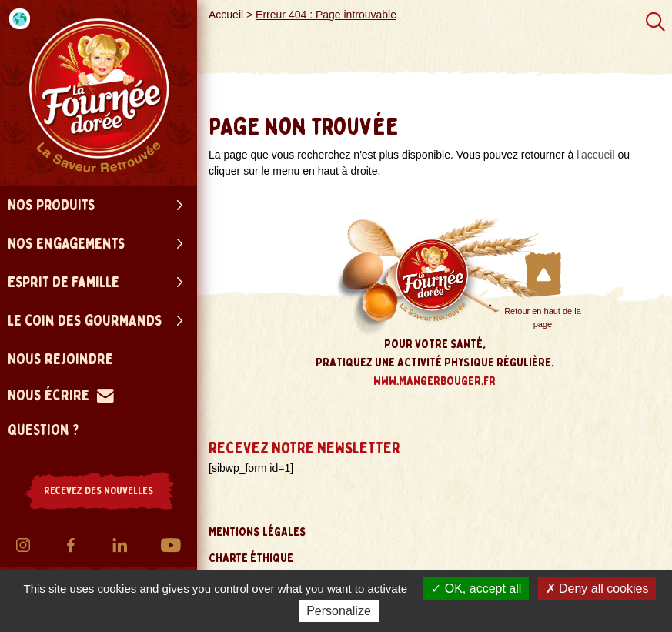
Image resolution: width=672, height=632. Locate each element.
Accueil (226, 15)
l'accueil (595, 155)
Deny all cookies (597, 589)
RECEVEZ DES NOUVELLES (99, 491)
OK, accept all (476, 589)
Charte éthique (251, 558)
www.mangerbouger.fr (435, 381)
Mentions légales (257, 532)
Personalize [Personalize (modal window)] (339, 611)
